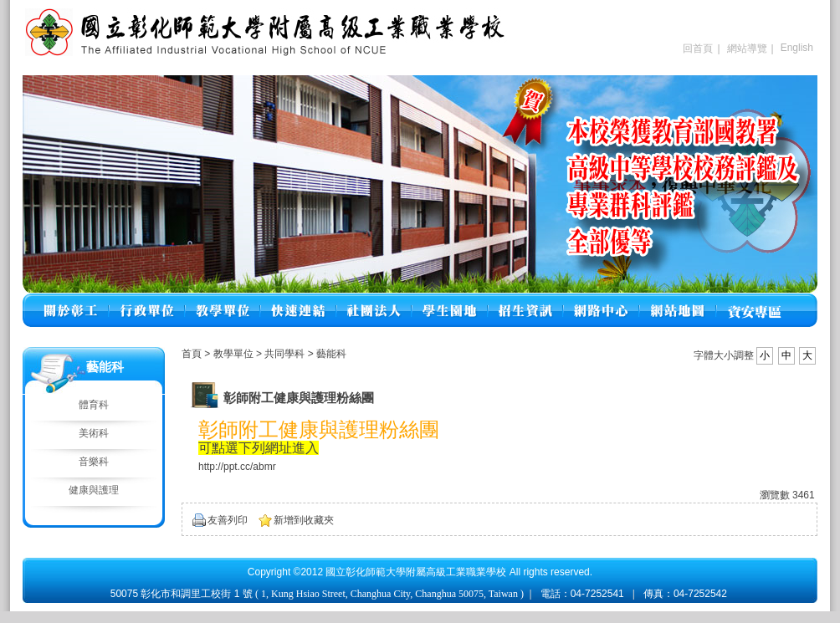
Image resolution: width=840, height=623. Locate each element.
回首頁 (698, 49)
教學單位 (235, 354)
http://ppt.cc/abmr (237, 467)
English (797, 48)
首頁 (192, 354)
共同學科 (286, 354)
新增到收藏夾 (304, 520)
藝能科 (331, 354)
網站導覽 (747, 49)
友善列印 (228, 520)
